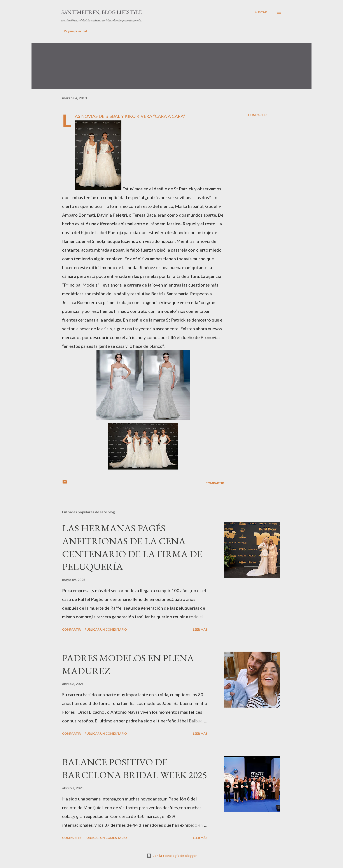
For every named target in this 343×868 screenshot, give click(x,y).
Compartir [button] (257, 115)
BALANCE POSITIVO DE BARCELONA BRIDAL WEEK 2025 (135, 768)
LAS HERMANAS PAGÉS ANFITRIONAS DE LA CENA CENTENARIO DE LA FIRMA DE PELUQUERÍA (132, 547)
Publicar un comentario (106, 629)
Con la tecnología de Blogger (171, 856)
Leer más (200, 629)
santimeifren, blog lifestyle (101, 12)
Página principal (75, 31)
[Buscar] (261, 12)
